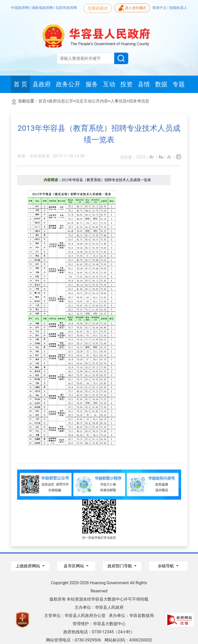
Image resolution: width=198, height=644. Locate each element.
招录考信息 (139, 101)
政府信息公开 (61, 101)
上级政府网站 (28, 566)
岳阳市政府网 (66, 8)
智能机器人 (178, 8)
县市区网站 (74, 566)
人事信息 (119, 101)
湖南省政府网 (43, 8)
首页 (42, 101)
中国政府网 (20, 8)
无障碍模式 (98, 8)
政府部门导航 (120, 566)
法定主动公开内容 (92, 101)
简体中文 (160, 8)
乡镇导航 (166, 566)
